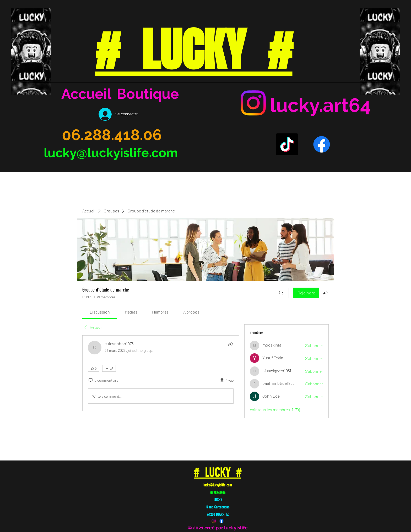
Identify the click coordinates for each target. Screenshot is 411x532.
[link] (100, 312)
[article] (161, 373)
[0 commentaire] (103, 380)
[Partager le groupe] (326, 293)
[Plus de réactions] (109, 368)
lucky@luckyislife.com (111, 153)
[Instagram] (253, 103)
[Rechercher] (281, 293)
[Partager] (230, 344)
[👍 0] (93, 368)
